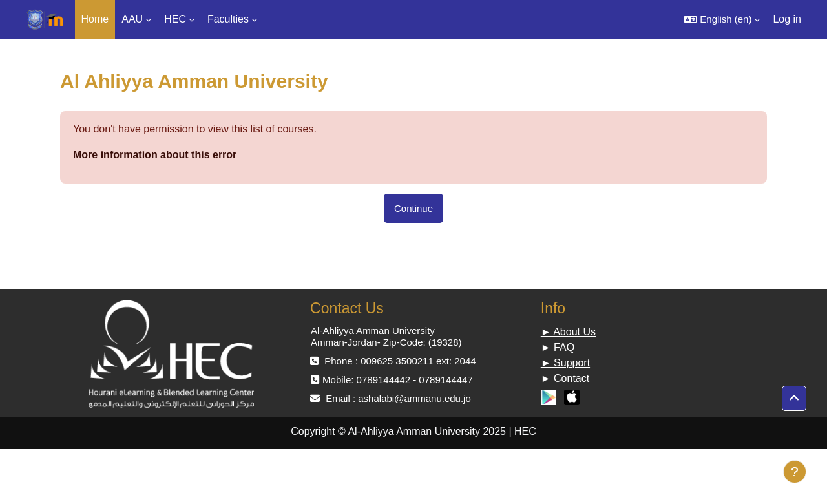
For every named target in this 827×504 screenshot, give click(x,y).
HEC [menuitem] (175, 19)
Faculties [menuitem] (228, 19)
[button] (722, 19)
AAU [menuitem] (132, 19)
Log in (787, 19)
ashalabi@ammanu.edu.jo (414, 398)
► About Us (568, 332)
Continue (413, 208)
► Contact (565, 378)
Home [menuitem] (95, 19)
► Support (565, 363)
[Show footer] (795, 472)
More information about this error (155, 155)
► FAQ (558, 347)
